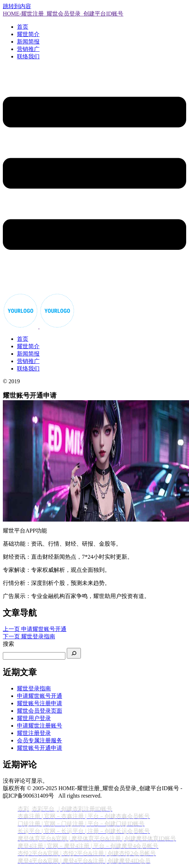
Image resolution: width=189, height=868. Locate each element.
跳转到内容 (17, 6)
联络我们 (28, 56)
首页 (23, 27)
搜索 (8, 644)
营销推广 (28, 49)
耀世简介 (28, 34)
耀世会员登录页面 (40, 711)
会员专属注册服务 (40, 740)
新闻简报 (28, 42)
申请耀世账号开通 (40, 696)
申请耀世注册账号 (40, 726)
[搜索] (74, 653)
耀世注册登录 (34, 733)
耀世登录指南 (34, 688)
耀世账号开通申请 (40, 748)
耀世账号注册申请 (40, 703)
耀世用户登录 (34, 718)
